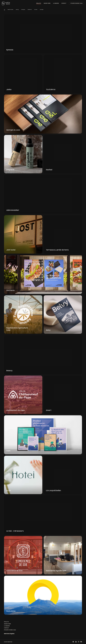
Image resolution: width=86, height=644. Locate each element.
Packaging (23, 10)
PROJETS (6, 622)
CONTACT (6, 628)
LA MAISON (7, 626)
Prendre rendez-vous (10, 630)
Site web (36, 10)
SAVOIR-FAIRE (7, 624)
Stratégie (42, 10)
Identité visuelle (10, 10)
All (4, 10)
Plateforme (30, 10)
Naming (17, 10)
